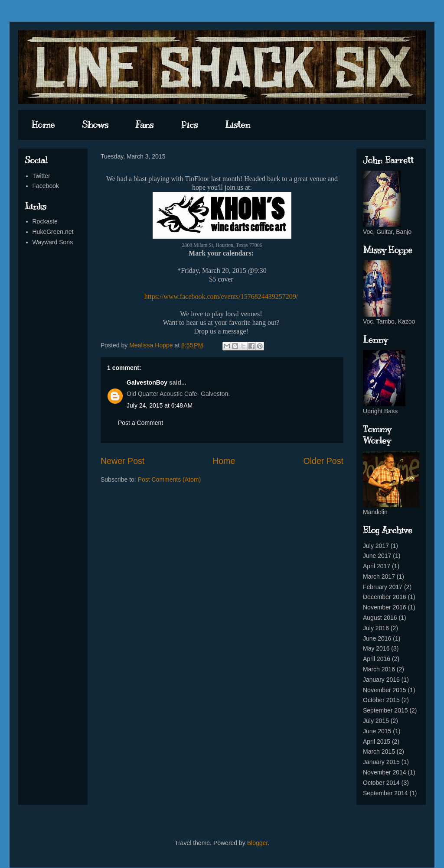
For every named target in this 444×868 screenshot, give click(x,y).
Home (43, 125)
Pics (189, 125)
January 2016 (381, 680)
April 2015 (377, 742)
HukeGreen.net (53, 232)
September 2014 (385, 793)
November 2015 (385, 690)
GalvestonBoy (147, 382)
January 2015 (381, 762)
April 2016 (377, 659)
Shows (95, 125)
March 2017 (379, 577)
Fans (145, 125)
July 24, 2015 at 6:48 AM (160, 405)
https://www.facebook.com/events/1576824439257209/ (221, 296)
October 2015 (381, 700)
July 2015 (376, 721)
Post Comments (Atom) (169, 479)
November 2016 (385, 607)
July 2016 (376, 628)
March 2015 (379, 751)
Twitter (41, 176)
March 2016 (379, 669)
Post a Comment (140, 423)
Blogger (257, 843)
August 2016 (380, 618)
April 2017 (377, 566)
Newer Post (122, 461)
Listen (238, 125)
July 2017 (376, 546)
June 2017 (377, 556)
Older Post (323, 461)
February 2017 (383, 587)
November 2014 (385, 772)
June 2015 (377, 731)
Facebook (46, 186)
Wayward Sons (53, 242)
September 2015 (385, 710)
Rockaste (45, 221)
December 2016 (385, 597)
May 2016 (376, 648)
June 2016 (377, 638)
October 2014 (381, 783)
